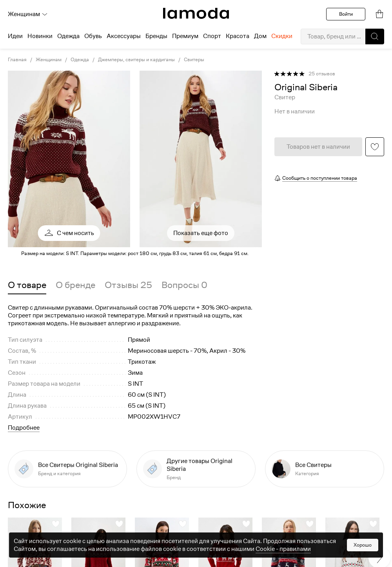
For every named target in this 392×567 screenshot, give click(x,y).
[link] (196, 13)
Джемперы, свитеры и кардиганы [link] (136, 60)
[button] (375, 36)
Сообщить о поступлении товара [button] (320, 178)
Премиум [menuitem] (185, 36)
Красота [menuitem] (238, 36)
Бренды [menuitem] (156, 36)
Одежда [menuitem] (68, 36)
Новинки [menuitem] (40, 36)
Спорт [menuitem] (212, 36)
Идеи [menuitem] (15, 36)
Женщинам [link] (49, 60)
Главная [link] (17, 60)
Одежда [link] (80, 60)
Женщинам (28, 14)
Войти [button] (346, 14)
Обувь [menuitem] (93, 36)
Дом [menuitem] (260, 36)
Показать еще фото (201, 233)
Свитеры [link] (194, 60)
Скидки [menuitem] (282, 36)
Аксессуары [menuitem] (124, 36)
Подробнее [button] (24, 428)
